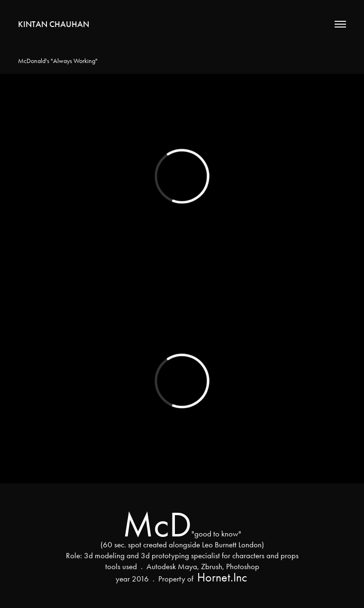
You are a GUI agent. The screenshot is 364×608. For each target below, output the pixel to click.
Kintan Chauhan (54, 24)
